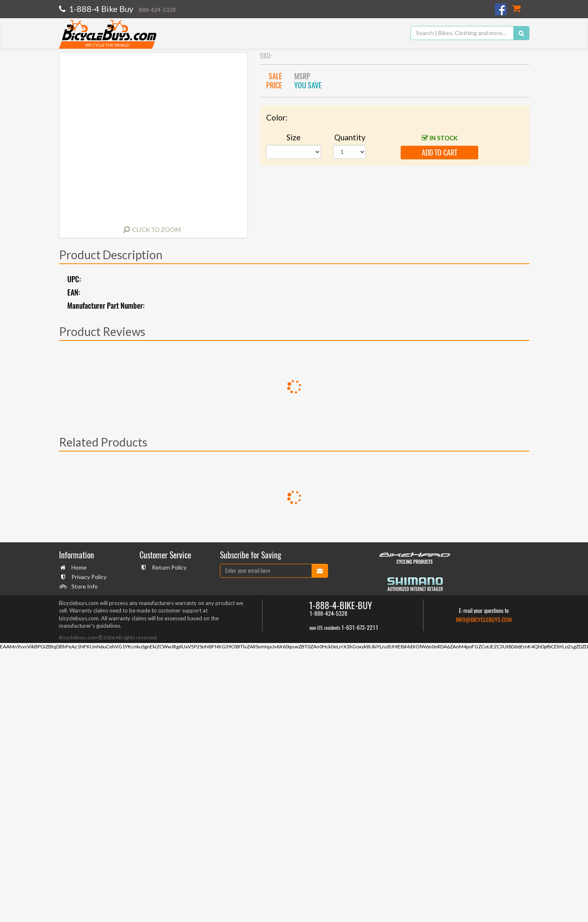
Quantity (350, 137)
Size (294, 137)
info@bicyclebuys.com (484, 620)
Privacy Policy (88, 577)
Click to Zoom (156, 229)
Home (78, 567)
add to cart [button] (439, 152)
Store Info (84, 586)
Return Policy (168, 567)
